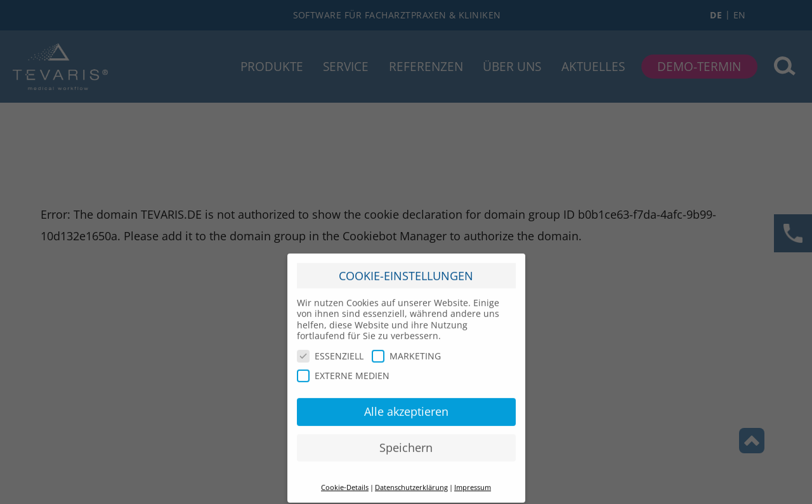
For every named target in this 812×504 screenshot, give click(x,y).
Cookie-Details (345, 482)
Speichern (406, 443)
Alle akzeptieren (406, 406)
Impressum (473, 482)
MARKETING (406, 351)
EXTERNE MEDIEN (343, 371)
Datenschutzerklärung (411, 482)
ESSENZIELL (330, 351)
